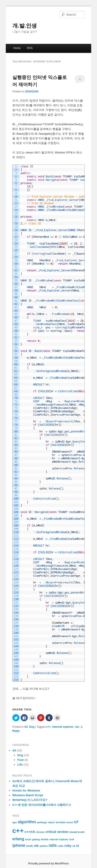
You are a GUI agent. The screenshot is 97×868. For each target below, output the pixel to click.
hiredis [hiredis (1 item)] (45, 839)
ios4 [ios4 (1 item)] (72, 839)
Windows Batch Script (28, 795)
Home (17, 48)
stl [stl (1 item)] (74, 846)
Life (20, 765)
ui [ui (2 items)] (78, 846)
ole (77, 727)
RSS (30, 48)
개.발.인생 (25, 26)
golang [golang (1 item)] (36, 839)
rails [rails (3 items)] (53, 845)
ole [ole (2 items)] (36, 846)
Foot (20, 760)
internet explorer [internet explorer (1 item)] (59, 839)
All (26, 727)
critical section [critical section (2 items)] (57, 832)
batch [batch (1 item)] (52, 822)
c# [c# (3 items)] (76, 822)
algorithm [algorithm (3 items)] (27, 822)
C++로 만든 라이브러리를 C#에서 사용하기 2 (42, 805)
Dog (32, 727)
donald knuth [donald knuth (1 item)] (77, 832)
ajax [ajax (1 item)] (15, 822)
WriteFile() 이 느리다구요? (30, 800)
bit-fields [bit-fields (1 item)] (60, 822)
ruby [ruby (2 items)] (68, 846)
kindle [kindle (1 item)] (30, 846)
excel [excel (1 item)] (28, 839)
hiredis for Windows (26, 790)
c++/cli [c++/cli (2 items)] (30, 832)
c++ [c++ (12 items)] (18, 831)
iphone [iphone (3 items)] (19, 845)
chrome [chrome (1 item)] (40, 832)
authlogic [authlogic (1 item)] (42, 822)
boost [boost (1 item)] (70, 822)
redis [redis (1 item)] (60, 846)
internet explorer (63, 727)
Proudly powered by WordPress (48, 864)
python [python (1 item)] (44, 846)
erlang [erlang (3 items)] (18, 839)
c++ (48, 727)
